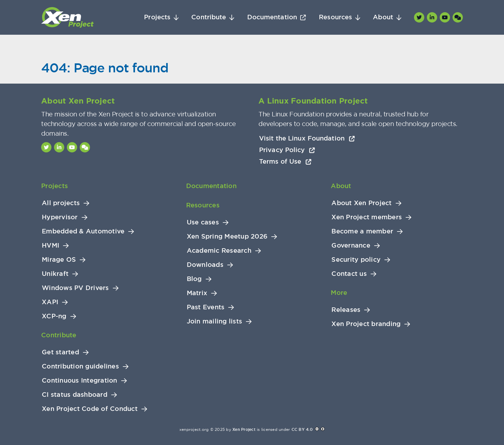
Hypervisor (60, 217)
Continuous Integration (80, 381)
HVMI (50, 245)
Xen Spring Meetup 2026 (227, 236)
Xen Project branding (366, 324)
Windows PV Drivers (75, 288)
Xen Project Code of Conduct (90, 409)
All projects (61, 203)
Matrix (197, 293)
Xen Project (244, 430)
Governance (351, 245)
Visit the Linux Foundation (307, 138)
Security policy (356, 260)
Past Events (206, 307)
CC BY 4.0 (302, 430)
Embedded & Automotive (83, 231)
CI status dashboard (75, 395)
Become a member (362, 231)
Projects (157, 17)
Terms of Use (285, 161)
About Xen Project (361, 203)
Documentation (272, 17)
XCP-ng (54, 316)
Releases (346, 310)
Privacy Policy (287, 150)
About (383, 17)
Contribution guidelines (80, 366)
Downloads (205, 265)
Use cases (203, 222)
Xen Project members (367, 217)
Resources (335, 17)
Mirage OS (59, 260)
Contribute (209, 17)
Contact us (349, 274)
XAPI (50, 302)
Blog (194, 279)
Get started (60, 352)
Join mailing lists (215, 321)
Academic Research (219, 251)
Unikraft (55, 274)
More (339, 293)
